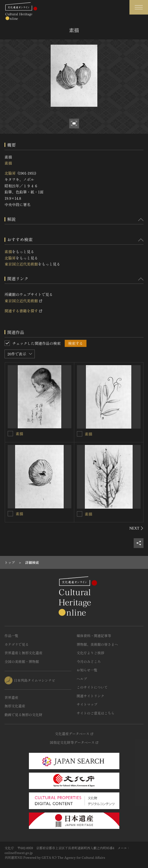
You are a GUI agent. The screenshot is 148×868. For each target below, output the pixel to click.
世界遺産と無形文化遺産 (23, 653)
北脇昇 (10, 173)
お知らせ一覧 (87, 670)
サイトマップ (87, 704)
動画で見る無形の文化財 (23, 715)
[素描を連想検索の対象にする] (10, 434)
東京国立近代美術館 (21, 264)
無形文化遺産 (15, 706)
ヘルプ (82, 679)
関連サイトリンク (90, 696)
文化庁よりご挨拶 (90, 653)
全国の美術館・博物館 (22, 662)
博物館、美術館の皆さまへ (97, 644)
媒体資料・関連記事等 (94, 636)
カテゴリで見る (17, 644)
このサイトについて (92, 687)
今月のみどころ (89, 662)
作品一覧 (11, 636)
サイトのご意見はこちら (96, 713)
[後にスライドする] (136, 528)
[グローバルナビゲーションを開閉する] (139, 7)
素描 (8, 163)
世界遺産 (11, 697)
